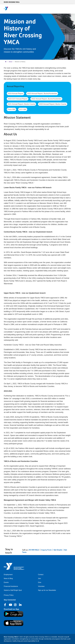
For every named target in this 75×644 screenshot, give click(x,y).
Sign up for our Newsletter (47, 590)
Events (6, 582)
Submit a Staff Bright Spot (13, 590)
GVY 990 (23, 109)
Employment (8, 575)
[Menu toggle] (72, 8)
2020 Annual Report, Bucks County (53, 104)
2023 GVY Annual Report (18, 99)
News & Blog (8, 578)
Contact (41, 575)
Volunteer (41, 586)
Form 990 (11, 109)
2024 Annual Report (15, 94)
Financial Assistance (11, 586)
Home (6, 62)
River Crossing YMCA (12, 2)
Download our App (11, 609)
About (10, 62)
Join (39, 578)
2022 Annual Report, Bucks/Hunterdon (46, 99)
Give (40, 582)
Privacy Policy (9, 595)
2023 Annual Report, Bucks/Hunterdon (42, 94)
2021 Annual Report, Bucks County (21, 104)
